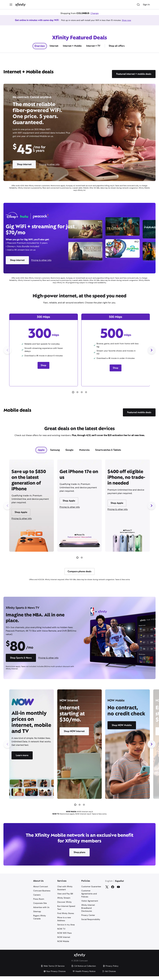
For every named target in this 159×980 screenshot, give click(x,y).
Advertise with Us (41, 911)
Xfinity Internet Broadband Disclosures (88, 912)
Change (94, 13)
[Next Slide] (152, 354)
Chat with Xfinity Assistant (65, 892)
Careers (37, 899)
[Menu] (11, 5)
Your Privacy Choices (54, 975)
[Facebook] (113, 891)
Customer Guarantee (91, 890)
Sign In (146, 5)
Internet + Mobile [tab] (72, 50)
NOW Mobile (63, 945)
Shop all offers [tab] (117, 50)
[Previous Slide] (7, 354)
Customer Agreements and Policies (89, 897)
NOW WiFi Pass (64, 937)
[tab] (41, 454)
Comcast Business (42, 894)
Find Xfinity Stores (66, 917)
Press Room (39, 903)
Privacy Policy (111, 970)
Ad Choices (109, 975)
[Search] (138, 5)
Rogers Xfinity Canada (40, 921)
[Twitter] (107, 891)
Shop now (130, 22)
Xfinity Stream (64, 902)
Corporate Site (40, 907)
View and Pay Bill (65, 897)
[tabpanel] (79, 523)
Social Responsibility (91, 923)
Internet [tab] (54, 50)
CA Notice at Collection (84, 970)
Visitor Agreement (90, 905)
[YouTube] (118, 891)
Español (120, 885)
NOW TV (61, 933)
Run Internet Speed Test (66, 911)
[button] (73, 396)
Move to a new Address (64, 923)
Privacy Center (88, 919)
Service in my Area (66, 928)
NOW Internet (64, 941)
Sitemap (37, 915)
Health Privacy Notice (84, 975)
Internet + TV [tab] (93, 50)
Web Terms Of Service (53, 970)
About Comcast (41, 890)
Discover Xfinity (64, 906)
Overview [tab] (40, 50)
